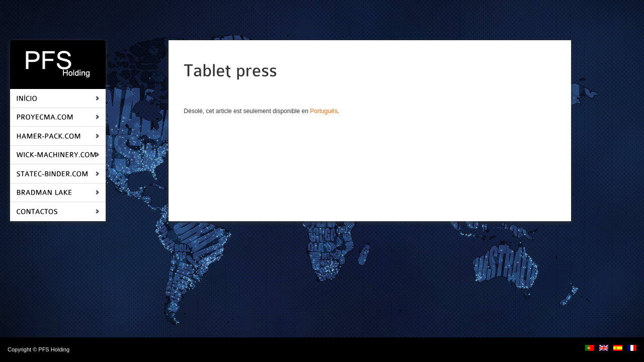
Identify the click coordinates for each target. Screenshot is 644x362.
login (77, 349)
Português (324, 111)
